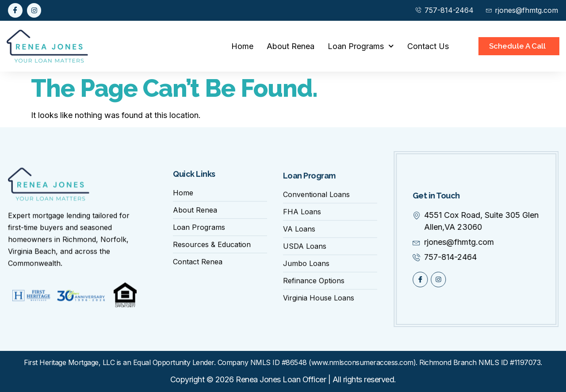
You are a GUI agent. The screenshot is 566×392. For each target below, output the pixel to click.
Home (242, 46)
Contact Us (428, 46)
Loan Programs (361, 46)
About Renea (291, 46)
